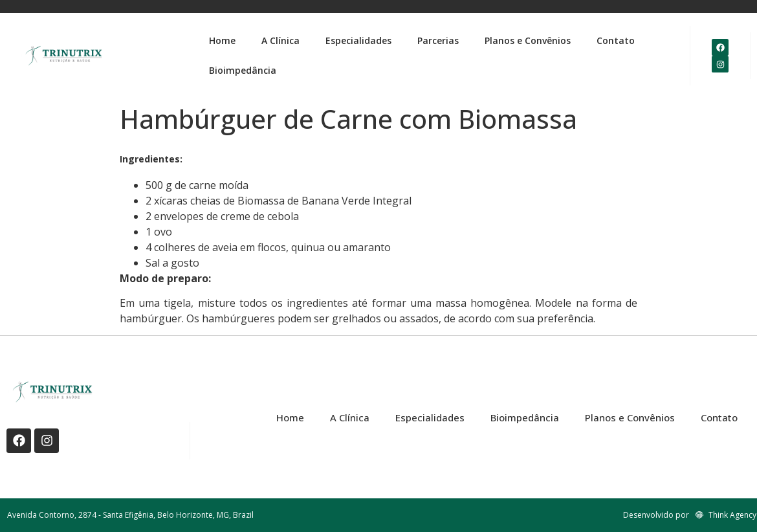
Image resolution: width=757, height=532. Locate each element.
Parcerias (438, 40)
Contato (616, 40)
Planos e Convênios (528, 40)
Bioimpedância (243, 70)
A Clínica (280, 40)
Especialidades (358, 40)
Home (222, 40)
